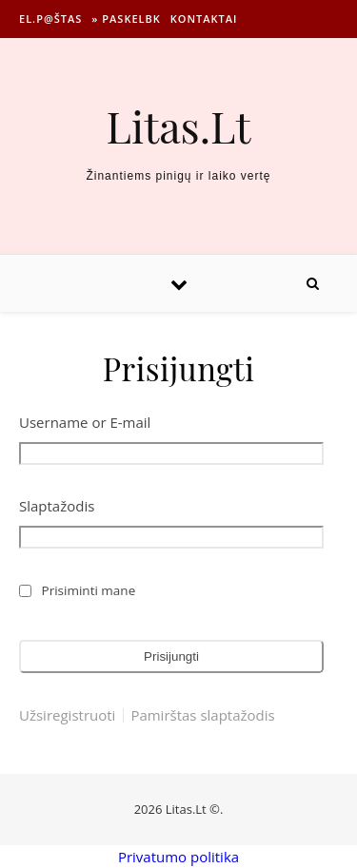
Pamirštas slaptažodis (202, 715)
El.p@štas (50, 19)
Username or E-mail (85, 422)
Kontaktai (204, 19)
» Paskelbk (126, 19)
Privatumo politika (178, 857)
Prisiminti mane (89, 590)
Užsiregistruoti (67, 715)
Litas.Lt (179, 126)
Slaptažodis (57, 506)
